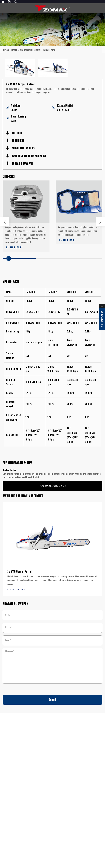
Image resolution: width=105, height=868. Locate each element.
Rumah (6, 50)
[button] (5, 222)
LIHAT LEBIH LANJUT (14, 248)
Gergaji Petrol (49, 50)
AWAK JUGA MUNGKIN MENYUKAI (29, 156)
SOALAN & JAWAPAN (22, 164)
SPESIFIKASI (18, 141)
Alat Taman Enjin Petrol (30, 50)
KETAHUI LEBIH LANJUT (17, 590)
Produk (14, 50)
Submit (53, 700)
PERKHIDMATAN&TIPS (23, 148)
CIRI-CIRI (17, 133)
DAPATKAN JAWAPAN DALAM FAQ (53, 486)
